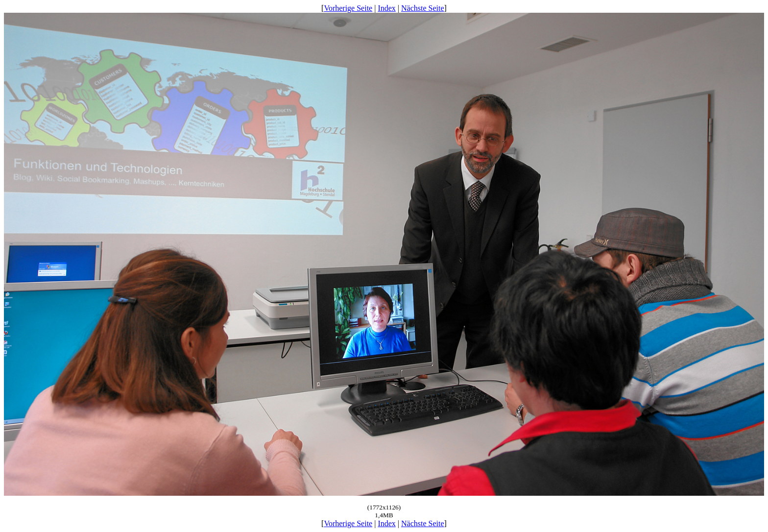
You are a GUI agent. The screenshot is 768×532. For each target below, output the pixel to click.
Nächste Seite (423, 8)
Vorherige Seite (348, 8)
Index (386, 8)
